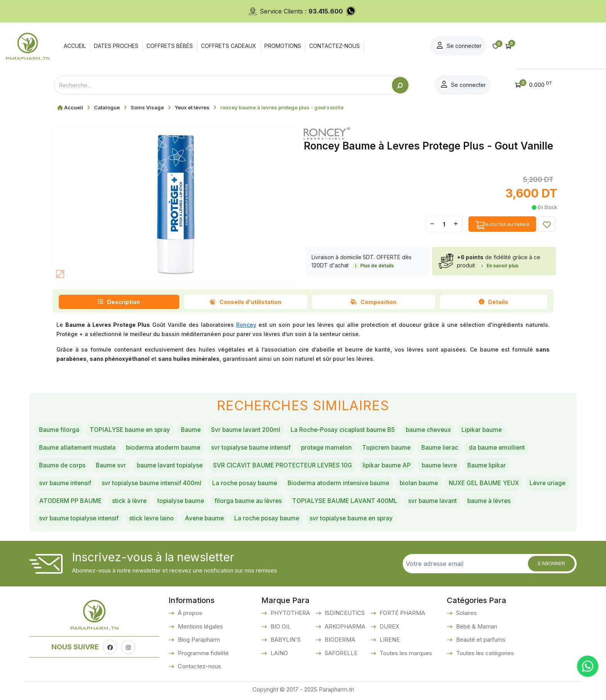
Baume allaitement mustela (78, 448)
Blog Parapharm (198, 642)
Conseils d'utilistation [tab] (245, 302)
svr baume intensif (66, 484)
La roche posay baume (250, 484)
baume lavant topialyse (173, 466)
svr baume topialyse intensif (135, 521)
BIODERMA (339, 642)
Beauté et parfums (480, 642)
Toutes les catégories (484, 655)
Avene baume (264, 521)
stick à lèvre (180, 503)
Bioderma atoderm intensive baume (346, 484)
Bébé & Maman (476, 629)
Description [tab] (119, 302)
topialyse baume (232, 503)
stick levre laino (210, 521)
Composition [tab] (374, 302)
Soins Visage (147, 107)
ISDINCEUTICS (344, 615)
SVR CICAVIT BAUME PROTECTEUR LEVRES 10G (289, 466)
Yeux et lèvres (192, 107)
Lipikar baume (493, 430)
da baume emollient (509, 448)
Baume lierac (450, 448)
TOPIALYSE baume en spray (132, 430)
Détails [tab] (494, 302)
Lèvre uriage (58, 503)
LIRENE (389, 642)
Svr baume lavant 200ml (251, 430)
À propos (189, 615)
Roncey (246, 325)
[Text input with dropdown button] (223, 85)
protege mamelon (334, 448)
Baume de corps (63, 466)
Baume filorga (60, 430)
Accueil (74, 107)
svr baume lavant (490, 503)
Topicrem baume (396, 448)
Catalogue (107, 107)
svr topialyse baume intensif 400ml (154, 484)
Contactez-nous (199, 669)
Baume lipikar (500, 466)
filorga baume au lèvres (301, 503)
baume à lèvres (61, 521)
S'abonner (551, 566)
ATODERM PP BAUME (119, 503)
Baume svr (113, 466)
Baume (195, 430)
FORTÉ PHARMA (402, 615)
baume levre (451, 466)
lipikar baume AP (397, 466)
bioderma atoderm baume (166, 448)
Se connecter (523, 46)
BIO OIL (280, 629)
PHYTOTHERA (289, 615)
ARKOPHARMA (344, 629)
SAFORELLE (340, 655)
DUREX (389, 629)
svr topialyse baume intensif (256, 448)
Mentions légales (200, 629)
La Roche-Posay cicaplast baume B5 (351, 430)
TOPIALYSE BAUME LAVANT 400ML (401, 503)
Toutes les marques (405, 655)
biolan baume (429, 484)
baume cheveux (438, 430)
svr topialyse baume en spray (415, 521)
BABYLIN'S (285, 642)
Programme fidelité (203, 655)
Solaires (466, 615)
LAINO (278, 655)
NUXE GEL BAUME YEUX (495, 484)
